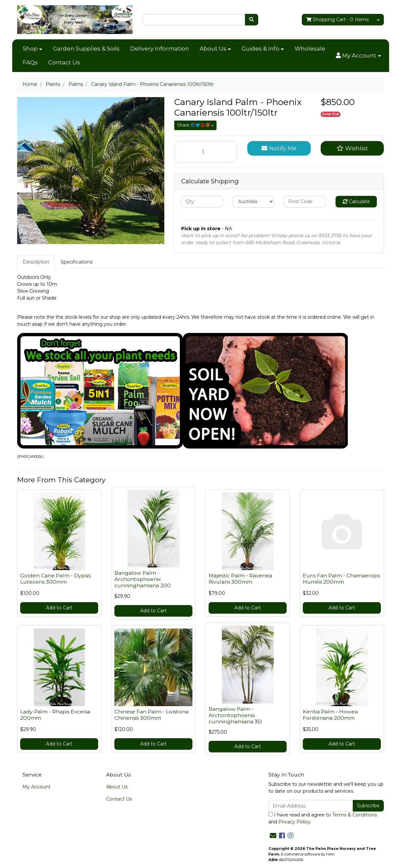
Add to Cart (59, 608)
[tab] (36, 262)
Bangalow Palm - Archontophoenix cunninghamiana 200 (142, 579)
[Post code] (305, 202)
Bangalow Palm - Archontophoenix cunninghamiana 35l (235, 715)
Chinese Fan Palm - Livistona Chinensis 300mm (151, 715)
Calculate (356, 201)
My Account (37, 787)
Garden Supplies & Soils (86, 49)
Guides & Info (261, 49)
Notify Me (279, 148)
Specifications (77, 262)
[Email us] (273, 836)
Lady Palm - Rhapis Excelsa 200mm (55, 715)
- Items (337, 20)
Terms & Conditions (355, 815)
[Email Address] (311, 806)
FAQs (30, 62)
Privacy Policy (294, 822)
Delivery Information (160, 49)
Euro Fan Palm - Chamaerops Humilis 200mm (341, 579)
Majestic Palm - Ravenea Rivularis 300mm (240, 579)
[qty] (202, 202)
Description (36, 262)
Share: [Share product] (194, 125)
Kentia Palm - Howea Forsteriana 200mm (330, 715)
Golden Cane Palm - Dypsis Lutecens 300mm (55, 579)
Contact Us (64, 62)
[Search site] (252, 20)
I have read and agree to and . (323, 818)
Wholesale (310, 49)
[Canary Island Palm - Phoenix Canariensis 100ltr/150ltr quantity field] (206, 152)
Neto (330, 854)
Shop (30, 49)
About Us (213, 49)
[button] (358, 56)
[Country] (253, 202)
